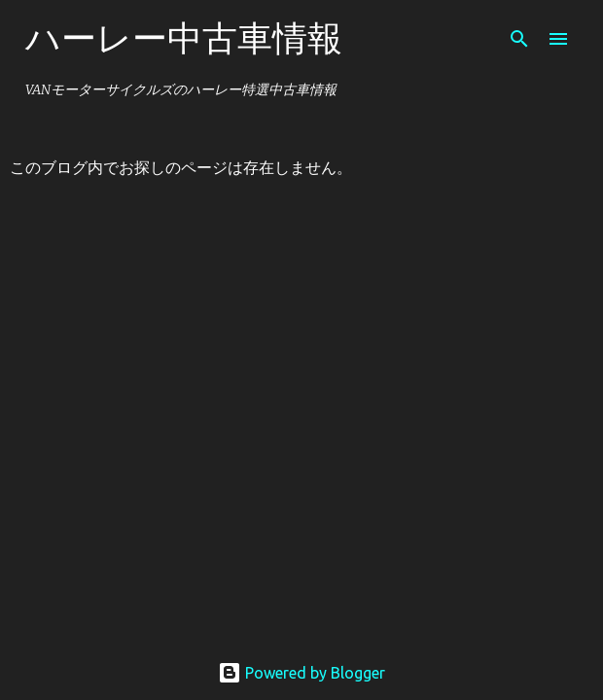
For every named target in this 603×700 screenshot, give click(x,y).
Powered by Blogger (301, 673)
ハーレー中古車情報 (184, 37)
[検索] (519, 39)
